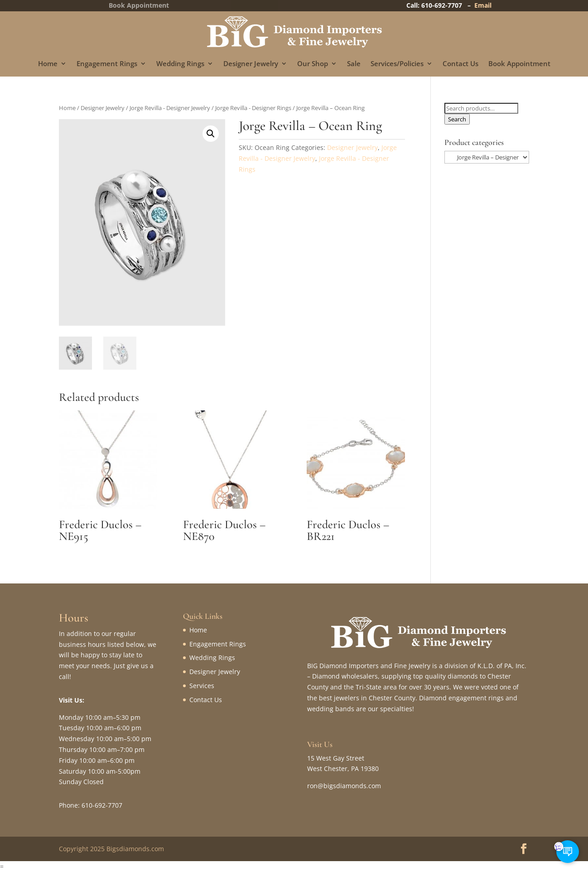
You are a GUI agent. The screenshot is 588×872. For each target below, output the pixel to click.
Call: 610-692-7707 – (440, 5)
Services (202, 686)
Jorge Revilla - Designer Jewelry (170, 108)
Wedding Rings (180, 64)
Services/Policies (397, 64)
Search (457, 119)
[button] (211, 134)
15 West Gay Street (336, 758)
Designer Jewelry (251, 64)
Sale (354, 64)
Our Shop (313, 64)
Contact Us (460, 64)
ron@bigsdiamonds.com (344, 786)
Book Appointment (519, 64)
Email (483, 5)
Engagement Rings (107, 64)
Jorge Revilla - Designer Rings (253, 108)
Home (48, 64)
